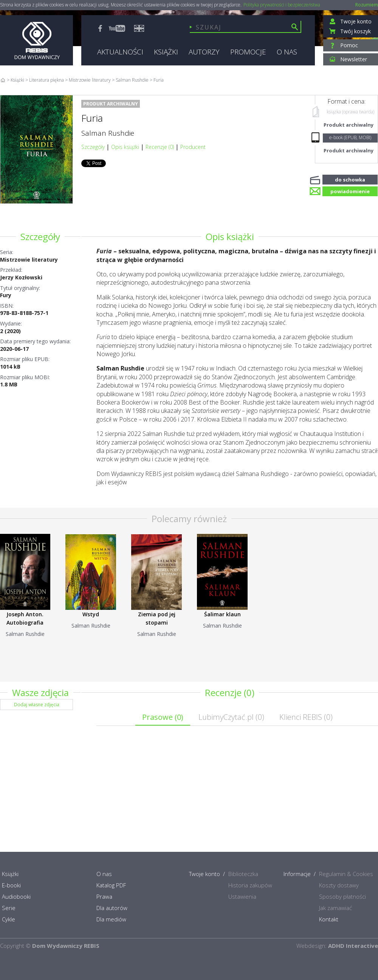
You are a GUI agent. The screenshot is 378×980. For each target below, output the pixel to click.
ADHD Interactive (353, 946)
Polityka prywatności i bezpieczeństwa (282, 5)
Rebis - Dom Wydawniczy (36, 40)
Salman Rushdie (108, 133)
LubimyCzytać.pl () (231, 717)
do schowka (350, 179)
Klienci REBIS (306, 717)
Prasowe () (163, 717)
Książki (17, 80)
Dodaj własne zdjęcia (37, 705)
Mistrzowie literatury (29, 260)
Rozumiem (367, 5)
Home (3, 80)
